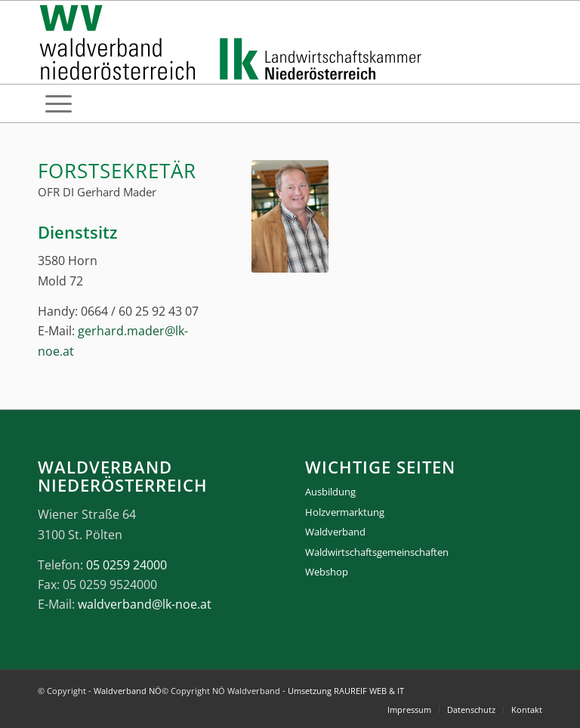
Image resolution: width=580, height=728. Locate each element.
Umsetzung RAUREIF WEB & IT (346, 691)
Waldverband (335, 532)
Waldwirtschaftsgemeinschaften (377, 552)
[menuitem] (59, 103)
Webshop (327, 572)
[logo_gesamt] (234, 42)
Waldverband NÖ (128, 691)
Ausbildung (330, 492)
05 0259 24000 (126, 565)
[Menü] (59, 103)
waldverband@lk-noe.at (145, 604)
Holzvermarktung (345, 512)
